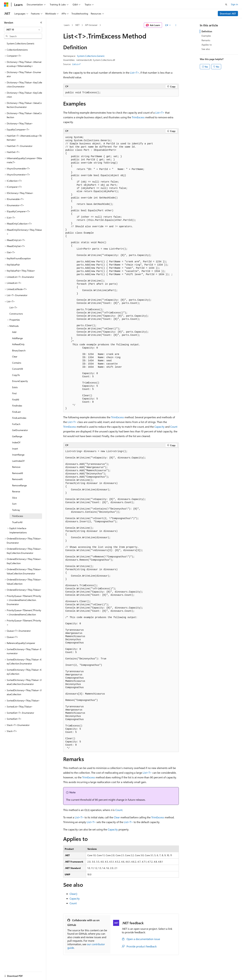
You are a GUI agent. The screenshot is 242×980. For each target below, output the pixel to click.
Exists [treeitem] (15, 387)
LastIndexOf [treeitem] (18, 461)
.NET (77, 25)
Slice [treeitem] (14, 498)
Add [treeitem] (14, 332)
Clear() (73, 894)
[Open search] (226, 5)
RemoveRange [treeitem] (19, 485)
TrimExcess (138, 117)
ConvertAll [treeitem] (17, 369)
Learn (67, 25)
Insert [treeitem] (15, 449)
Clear (117, 817)
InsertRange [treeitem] (18, 455)
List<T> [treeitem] (13, 307)
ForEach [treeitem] (16, 424)
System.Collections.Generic (91, 56)
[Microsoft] (6, 5)
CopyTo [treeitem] (16, 375)
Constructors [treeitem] (16, 314)
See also (206, 49)
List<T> (135, 73)
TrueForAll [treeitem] (17, 522)
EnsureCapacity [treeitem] (20, 381)
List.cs (75, 64)
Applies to (207, 45)
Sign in (234, 4)
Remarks (206, 40)
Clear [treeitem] (15, 356)
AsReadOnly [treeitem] (18, 344)
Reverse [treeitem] (16, 491)
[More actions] (176, 25)
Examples (206, 36)
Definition (207, 31)
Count (174, 427)
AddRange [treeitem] (17, 338)
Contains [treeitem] (17, 363)
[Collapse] (41, 23)
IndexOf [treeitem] (16, 442)
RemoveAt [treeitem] (17, 479)
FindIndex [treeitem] (17, 406)
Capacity (159, 427)
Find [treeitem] (14, 393)
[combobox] (23, 30)
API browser (91, 25)
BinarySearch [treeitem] (19, 350)
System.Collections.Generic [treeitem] (21, 43)
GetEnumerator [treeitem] (20, 430)
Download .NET (228, 14)
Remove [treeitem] (16, 467)
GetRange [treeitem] (17, 436)
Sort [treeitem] (14, 504)
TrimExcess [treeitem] (18, 516)
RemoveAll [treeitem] (17, 473)
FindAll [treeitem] (16, 400)
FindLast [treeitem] (16, 412)
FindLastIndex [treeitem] (19, 418)
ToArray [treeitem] (16, 510)
